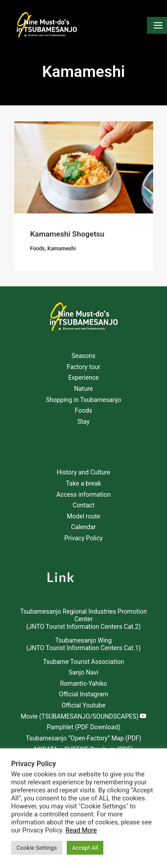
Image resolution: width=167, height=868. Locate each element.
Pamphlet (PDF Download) (83, 727)
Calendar (84, 527)
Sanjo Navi (83, 672)
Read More (81, 830)
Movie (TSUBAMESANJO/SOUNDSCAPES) (84, 716)
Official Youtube (83, 705)
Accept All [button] (85, 848)
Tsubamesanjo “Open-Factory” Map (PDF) (83, 738)
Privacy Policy (83, 538)
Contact (83, 505)
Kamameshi (61, 249)
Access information (83, 494)
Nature (83, 389)
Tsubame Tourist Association (83, 662)
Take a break (83, 483)
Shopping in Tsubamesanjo (83, 400)
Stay (83, 422)
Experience (83, 378)
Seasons (84, 356)
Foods (38, 249)
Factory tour (83, 367)
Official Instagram (83, 694)
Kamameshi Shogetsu (67, 234)
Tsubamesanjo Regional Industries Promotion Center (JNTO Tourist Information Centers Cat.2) (83, 619)
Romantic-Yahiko (84, 683)
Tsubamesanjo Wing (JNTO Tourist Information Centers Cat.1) (83, 644)
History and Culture (84, 472)
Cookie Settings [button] (37, 848)
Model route (83, 516)
